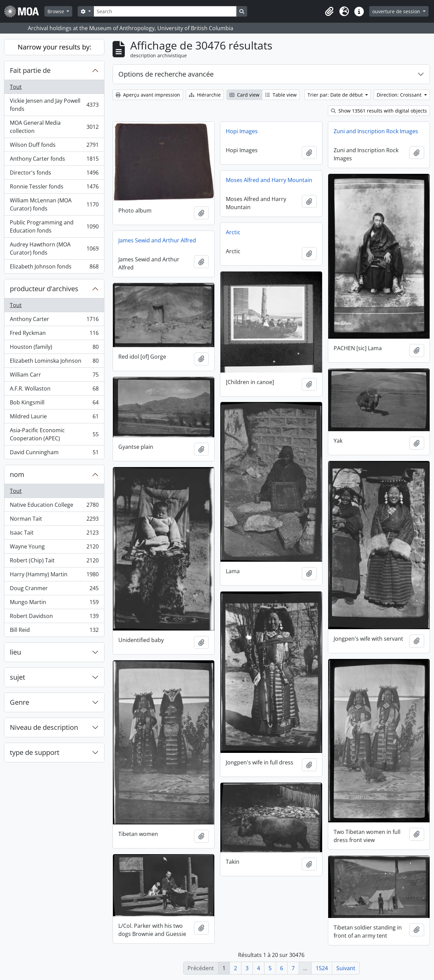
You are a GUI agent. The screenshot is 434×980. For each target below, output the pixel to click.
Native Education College (54, 506)
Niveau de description (44, 727)
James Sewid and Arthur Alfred (157, 240)
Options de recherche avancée (166, 74)
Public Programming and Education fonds (54, 226)
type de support (35, 752)
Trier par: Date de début (336, 95)
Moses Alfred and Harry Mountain (269, 180)
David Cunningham (54, 454)
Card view (244, 95)
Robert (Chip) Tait (54, 562)
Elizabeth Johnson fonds (54, 268)
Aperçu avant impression (148, 95)
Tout (16, 87)
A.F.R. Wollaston (54, 390)
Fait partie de (30, 70)
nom (17, 474)
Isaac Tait (54, 534)
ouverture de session (397, 11)
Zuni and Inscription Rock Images (376, 131)
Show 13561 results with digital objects (379, 111)
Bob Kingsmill (54, 404)
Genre (19, 702)
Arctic (233, 232)
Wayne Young (54, 548)
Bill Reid (54, 631)
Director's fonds (54, 174)
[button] (329, 12)
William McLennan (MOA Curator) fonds (54, 204)
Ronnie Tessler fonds (54, 188)
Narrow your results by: (54, 47)
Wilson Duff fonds (54, 146)
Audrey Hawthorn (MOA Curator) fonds (54, 248)
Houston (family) (54, 348)
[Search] (165, 11)
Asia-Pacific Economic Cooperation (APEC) (54, 434)
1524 (322, 968)
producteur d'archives (44, 289)
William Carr (54, 376)
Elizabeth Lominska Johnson (54, 362)
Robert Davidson (54, 617)
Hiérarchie (205, 95)
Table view (281, 95)
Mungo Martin (54, 604)
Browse (56, 11)
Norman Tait (54, 520)
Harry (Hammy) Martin (54, 576)
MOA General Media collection (54, 127)
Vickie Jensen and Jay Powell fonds (54, 105)
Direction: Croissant (400, 95)
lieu (15, 652)
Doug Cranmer (54, 590)
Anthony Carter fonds (54, 160)
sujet (17, 677)
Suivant (346, 968)
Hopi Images (242, 131)
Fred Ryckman (54, 334)
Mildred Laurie (54, 418)
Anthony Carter (54, 321)
